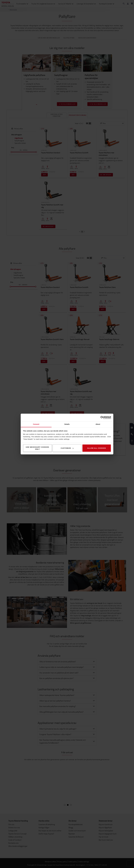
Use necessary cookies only (37, 448)
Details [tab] (67, 424)
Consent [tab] (36, 424)
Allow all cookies (97, 448)
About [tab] (98, 424)
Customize (67, 448)
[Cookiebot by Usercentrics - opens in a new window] (102, 417)
